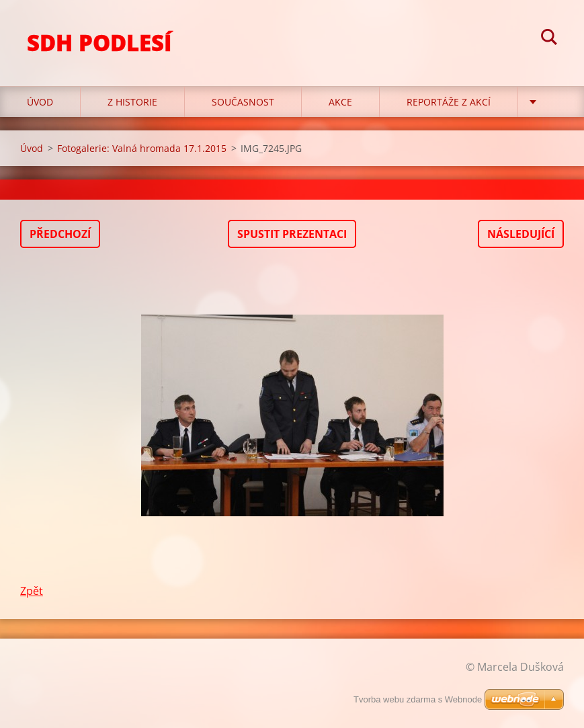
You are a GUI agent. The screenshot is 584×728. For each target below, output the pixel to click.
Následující (521, 234)
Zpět (32, 591)
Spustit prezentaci (292, 234)
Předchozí (60, 234)
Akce (340, 102)
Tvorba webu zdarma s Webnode (418, 699)
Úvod (40, 102)
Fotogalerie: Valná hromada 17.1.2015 (142, 148)
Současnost (243, 102)
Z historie (132, 102)
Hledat (549, 39)
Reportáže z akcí (449, 102)
